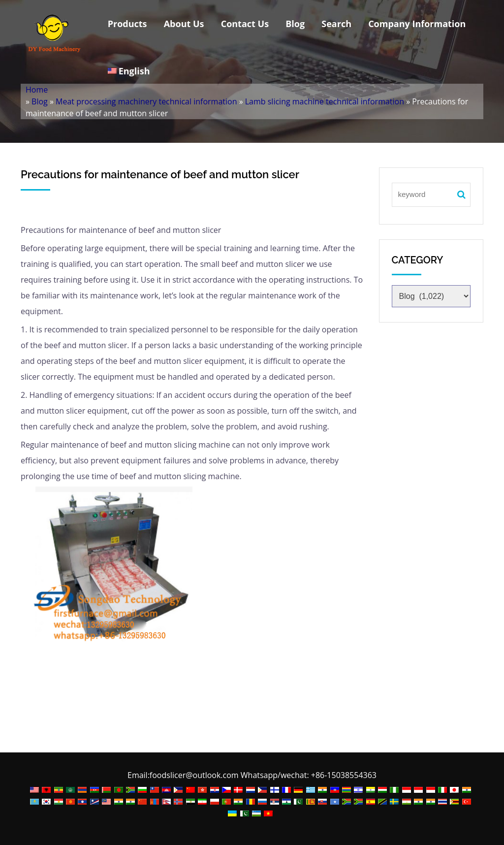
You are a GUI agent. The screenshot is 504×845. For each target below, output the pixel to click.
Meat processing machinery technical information (146, 101)
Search (336, 24)
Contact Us (245, 24)
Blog (295, 24)
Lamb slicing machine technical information (325, 101)
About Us (184, 24)
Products (127, 24)
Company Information (417, 24)
